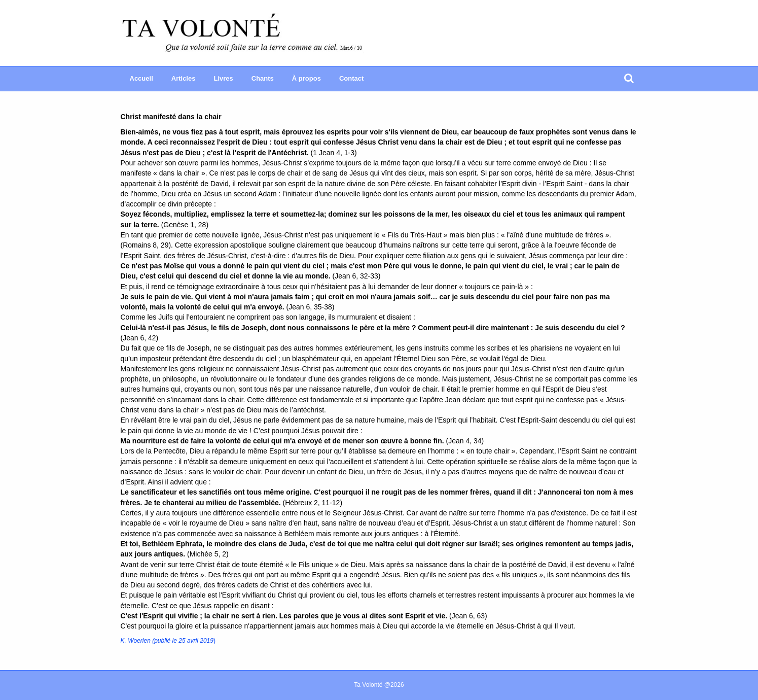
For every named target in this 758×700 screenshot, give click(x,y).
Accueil (141, 78)
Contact (351, 78)
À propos (306, 78)
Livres (223, 78)
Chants (263, 78)
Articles (184, 78)
